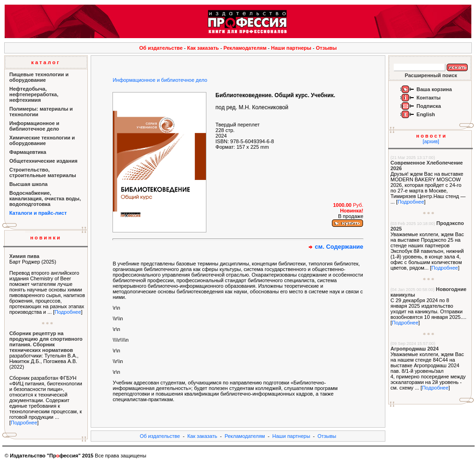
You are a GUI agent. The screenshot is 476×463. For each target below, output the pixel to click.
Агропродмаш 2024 (415, 349)
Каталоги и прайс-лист (38, 213)
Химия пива (24, 256)
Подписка (429, 106)
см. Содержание (339, 247)
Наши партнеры (291, 48)
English (426, 114)
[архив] (431, 141)
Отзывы (327, 48)
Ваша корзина (434, 89)
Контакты (429, 98)
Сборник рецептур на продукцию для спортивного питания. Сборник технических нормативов (46, 342)
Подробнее (68, 312)
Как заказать (203, 48)
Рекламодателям (245, 48)
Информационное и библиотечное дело (160, 80)
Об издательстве (161, 48)
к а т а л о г (45, 62)
